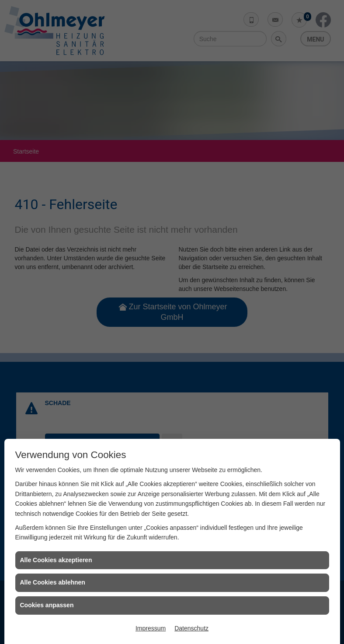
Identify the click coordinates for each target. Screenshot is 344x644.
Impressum (151, 628)
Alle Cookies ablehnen (53, 582)
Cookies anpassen (47, 605)
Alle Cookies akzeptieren (56, 560)
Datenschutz (191, 628)
